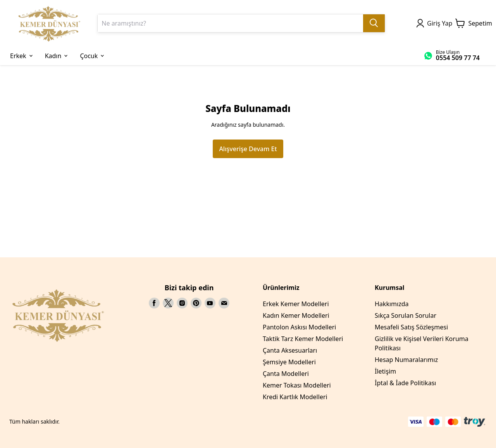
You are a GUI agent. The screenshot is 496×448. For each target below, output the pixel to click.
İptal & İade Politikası (405, 383)
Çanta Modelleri (286, 374)
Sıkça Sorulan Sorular (406, 315)
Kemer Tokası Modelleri (297, 385)
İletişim (385, 371)
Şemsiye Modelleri (289, 362)
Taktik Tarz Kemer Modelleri (303, 339)
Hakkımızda (392, 304)
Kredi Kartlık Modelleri (295, 397)
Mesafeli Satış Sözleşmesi (411, 327)
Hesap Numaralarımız (406, 360)
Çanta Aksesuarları (290, 350)
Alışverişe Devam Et (248, 149)
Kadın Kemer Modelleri (296, 315)
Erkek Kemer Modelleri (296, 304)
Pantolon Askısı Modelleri (299, 327)
